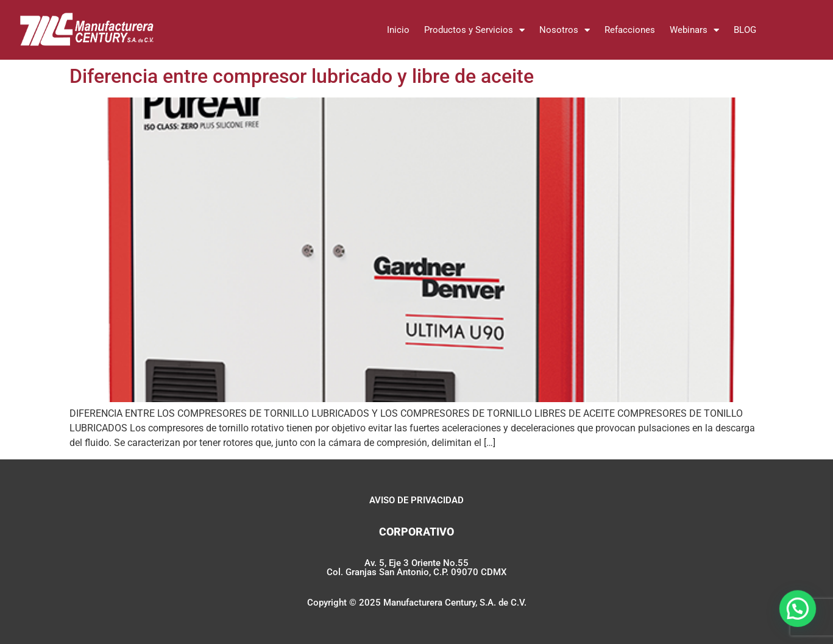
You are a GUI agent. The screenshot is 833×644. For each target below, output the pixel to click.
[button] (799, 614)
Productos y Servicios (474, 30)
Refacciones (630, 30)
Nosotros (565, 30)
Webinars (694, 30)
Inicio (398, 30)
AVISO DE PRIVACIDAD (416, 500)
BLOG (745, 30)
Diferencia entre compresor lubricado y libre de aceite (302, 76)
